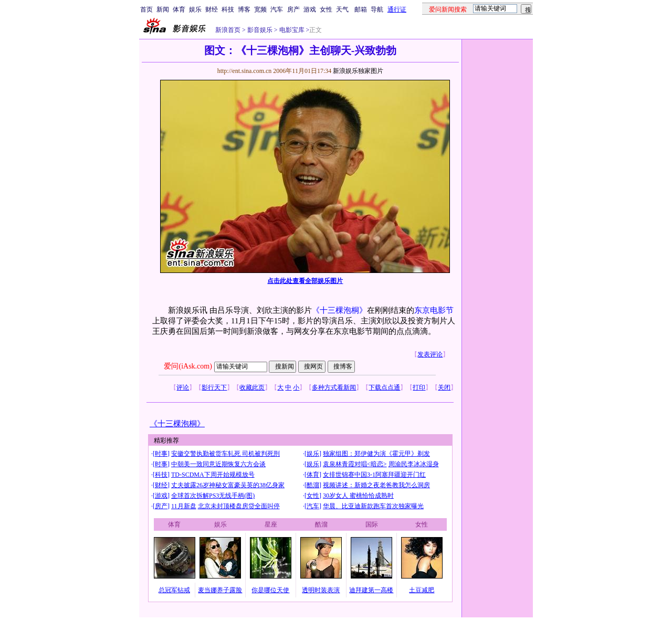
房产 (293, 9)
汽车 (277, 9)
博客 (244, 9)
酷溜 (313, 485)
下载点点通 (384, 387)
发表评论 (430, 354)
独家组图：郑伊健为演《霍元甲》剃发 (376, 454)
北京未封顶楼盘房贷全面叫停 (239, 506)
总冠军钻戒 (174, 590)
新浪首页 (228, 30)
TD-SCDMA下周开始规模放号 (213, 475)
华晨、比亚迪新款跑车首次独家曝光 (373, 506)
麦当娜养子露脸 (220, 590)
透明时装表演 (321, 590)
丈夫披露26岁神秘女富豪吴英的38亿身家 (228, 485)
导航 (377, 9)
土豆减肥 (422, 590)
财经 (212, 9)
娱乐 (195, 9)
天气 (342, 9)
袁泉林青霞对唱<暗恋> (355, 464)
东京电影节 (434, 310)
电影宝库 (291, 30)
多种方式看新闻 (334, 387)
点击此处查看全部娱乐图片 (305, 281)
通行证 (397, 9)
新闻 (163, 9)
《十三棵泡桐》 (339, 310)
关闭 (444, 387)
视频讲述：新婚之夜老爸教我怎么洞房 (376, 485)
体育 (179, 9)
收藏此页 (252, 387)
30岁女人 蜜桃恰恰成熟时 (358, 496)
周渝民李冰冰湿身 (414, 464)
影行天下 (214, 387)
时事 (161, 454)
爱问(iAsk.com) (188, 366)
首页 (146, 9)
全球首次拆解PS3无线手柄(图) (213, 496)
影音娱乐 (260, 30)
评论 (183, 387)
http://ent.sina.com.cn (245, 71)
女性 (326, 9)
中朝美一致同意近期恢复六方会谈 (218, 464)
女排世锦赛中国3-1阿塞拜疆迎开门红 (374, 475)
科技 (228, 9)
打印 (419, 387)
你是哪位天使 (270, 590)
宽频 (260, 9)
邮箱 (361, 9)
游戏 (310, 9)
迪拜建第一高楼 (371, 590)
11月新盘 (184, 506)
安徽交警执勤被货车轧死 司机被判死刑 (225, 454)
